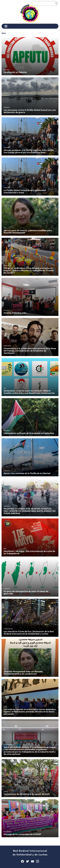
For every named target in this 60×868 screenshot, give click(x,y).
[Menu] (6, 26)
